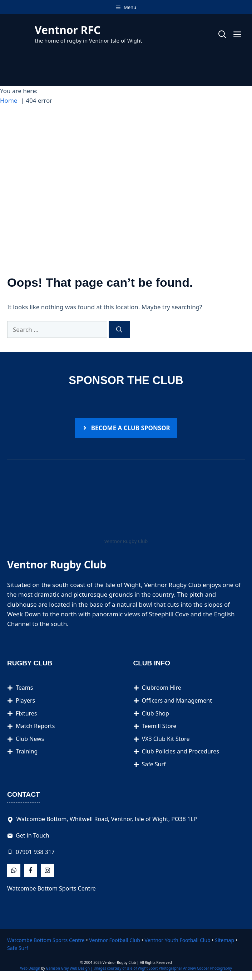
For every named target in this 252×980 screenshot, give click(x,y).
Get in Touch (33, 835)
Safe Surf (154, 764)
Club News (30, 739)
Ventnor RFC (68, 30)
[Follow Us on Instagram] (47, 870)
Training (27, 751)
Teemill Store (159, 726)
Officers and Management (177, 700)
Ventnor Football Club (115, 940)
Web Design (30, 968)
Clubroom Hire (162, 688)
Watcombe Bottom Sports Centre (51, 888)
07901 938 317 (35, 852)
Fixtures (26, 713)
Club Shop (155, 713)
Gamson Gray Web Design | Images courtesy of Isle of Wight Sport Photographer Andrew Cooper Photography (139, 968)
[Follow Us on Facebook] (14, 870)
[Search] (119, 330)
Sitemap (224, 940)
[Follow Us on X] (31, 870)
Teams (24, 688)
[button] (222, 34)
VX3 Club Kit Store (166, 739)
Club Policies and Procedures (181, 751)
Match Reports (35, 726)
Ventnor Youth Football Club (177, 940)
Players (25, 700)
